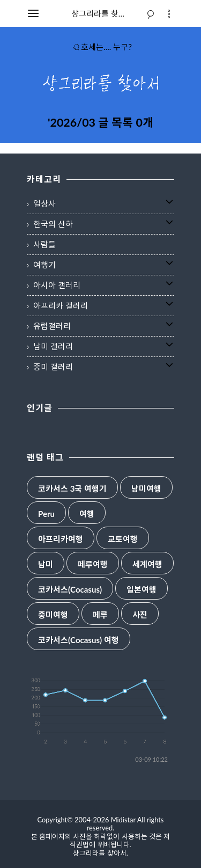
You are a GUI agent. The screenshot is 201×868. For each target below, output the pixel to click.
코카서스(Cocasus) (70, 590)
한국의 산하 (53, 224)
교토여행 (123, 539)
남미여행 (146, 489)
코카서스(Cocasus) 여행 (79, 640)
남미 (46, 564)
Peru (46, 514)
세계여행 (147, 564)
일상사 (44, 203)
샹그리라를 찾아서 (102, 13)
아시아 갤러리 (57, 285)
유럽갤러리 (52, 326)
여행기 (44, 265)
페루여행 (93, 564)
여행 (87, 514)
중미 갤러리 (53, 367)
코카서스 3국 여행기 (72, 489)
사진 (140, 615)
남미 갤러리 (53, 346)
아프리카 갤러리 (61, 305)
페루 (100, 615)
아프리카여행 (61, 539)
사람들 (44, 244)
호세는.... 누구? (102, 47)
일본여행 (142, 590)
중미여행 (53, 615)
